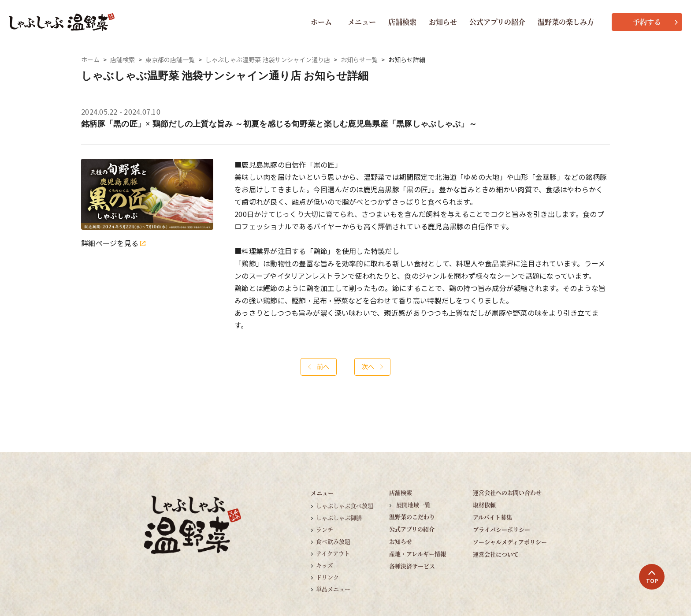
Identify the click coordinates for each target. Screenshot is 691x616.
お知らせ (443, 22)
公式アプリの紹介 (497, 22)
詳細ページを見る (113, 243)
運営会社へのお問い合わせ (507, 492)
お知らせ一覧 (359, 60)
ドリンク (327, 577)
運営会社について (496, 554)
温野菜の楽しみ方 (566, 22)
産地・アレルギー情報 (418, 554)
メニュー (362, 22)
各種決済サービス (412, 566)
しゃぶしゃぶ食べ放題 (345, 506)
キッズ (325, 565)
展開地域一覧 (413, 505)
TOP (652, 577)
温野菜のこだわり (412, 517)
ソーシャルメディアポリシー (510, 542)
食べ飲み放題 (333, 541)
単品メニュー (333, 589)
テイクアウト (333, 553)
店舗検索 (402, 22)
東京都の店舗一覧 (170, 60)
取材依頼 (484, 505)
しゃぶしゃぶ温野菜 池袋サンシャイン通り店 (268, 60)
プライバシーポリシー (502, 529)
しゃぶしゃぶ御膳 (339, 517)
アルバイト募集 (492, 517)
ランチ (325, 529)
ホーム (321, 22)
